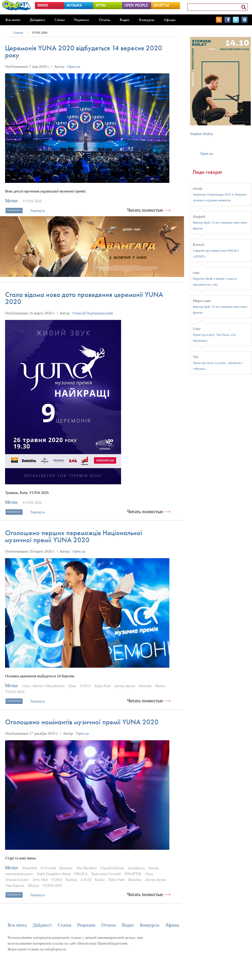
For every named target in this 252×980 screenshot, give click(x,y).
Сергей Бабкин (112, 868)
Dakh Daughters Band (53, 874)
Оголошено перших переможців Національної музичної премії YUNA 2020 (74, 536)
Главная (18, 33)
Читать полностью (145, 210)
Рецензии (82, 20)
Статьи (60, 20)
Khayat (33, 885)
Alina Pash (102, 686)
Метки (11, 201)
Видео (125, 20)
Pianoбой (30, 868)
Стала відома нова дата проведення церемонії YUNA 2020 (84, 298)
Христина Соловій (106, 874)
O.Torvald (48, 868)
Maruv (160, 686)
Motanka (135, 880)
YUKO (85, 686)
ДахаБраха (136, 868)
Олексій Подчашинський (93, 313)
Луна (72, 686)
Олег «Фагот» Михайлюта (44, 686)
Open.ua (74, 67)
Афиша (170, 20)
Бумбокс (66, 868)
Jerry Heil (40, 880)
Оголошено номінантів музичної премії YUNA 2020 (82, 722)
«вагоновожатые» (19, 874)
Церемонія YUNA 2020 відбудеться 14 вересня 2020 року (84, 51)
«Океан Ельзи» (17, 880)
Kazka (100, 880)
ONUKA (81, 874)
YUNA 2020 (40, 33)
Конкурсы (147, 20)
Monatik (145, 686)
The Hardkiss (86, 868)
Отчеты (105, 20)
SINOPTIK (133, 874)
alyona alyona (125, 686)
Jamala (153, 868)
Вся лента (13, 20)
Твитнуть (38, 211)
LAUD (86, 880)
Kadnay (72, 880)
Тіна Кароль (15, 885)
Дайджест (37, 20)
